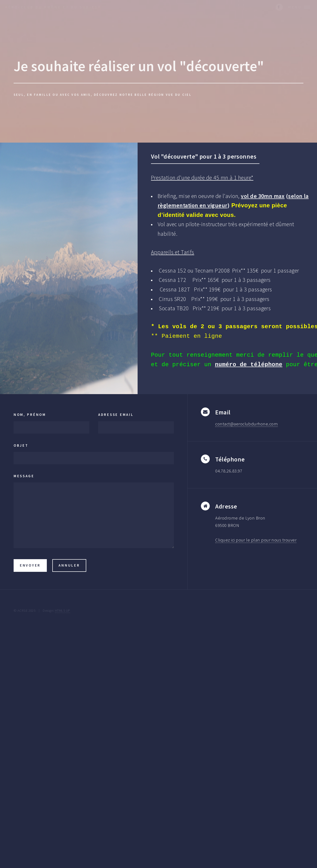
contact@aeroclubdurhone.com (247, 424)
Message (24, 476)
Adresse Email (116, 415)
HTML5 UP (63, 610)
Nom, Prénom (30, 415)
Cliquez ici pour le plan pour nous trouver (256, 540)
